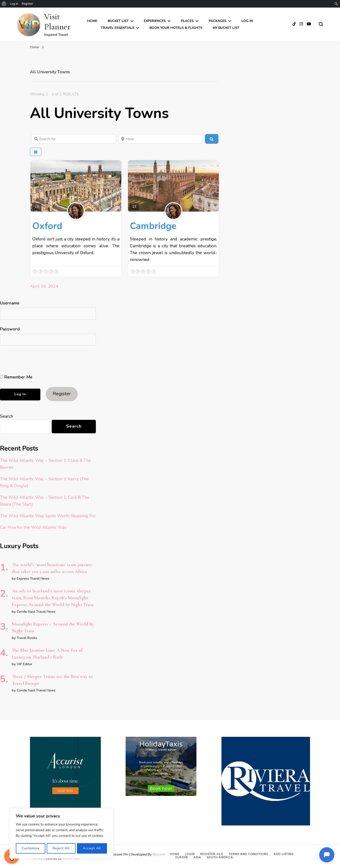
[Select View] (36, 152)
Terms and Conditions (249, 854)
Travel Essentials (118, 28)
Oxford (47, 226)
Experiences (155, 21)
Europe (182, 857)
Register (62, 394)
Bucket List (118, 21)
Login (190, 854)
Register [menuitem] (27, 4)
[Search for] (74, 139)
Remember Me (16, 377)
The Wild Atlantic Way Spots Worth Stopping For (48, 516)
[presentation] (32, 360)
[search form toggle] (321, 24)
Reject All (61, 848)
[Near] (161, 139)
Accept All (92, 848)
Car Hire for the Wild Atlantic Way (33, 527)
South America (220, 857)
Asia (197, 857)
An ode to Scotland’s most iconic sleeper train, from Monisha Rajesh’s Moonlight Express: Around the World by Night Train (53, 598)
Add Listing (284, 854)
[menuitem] (4, 4)
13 (37, 207)
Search (6, 416)
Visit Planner (57, 22)
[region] (61, 834)
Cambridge (153, 226)
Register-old (212, 854)
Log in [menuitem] (14, 4)
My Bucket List (226, 28)
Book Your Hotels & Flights (176, 28)
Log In (247, 21)
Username (10, 303)
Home (92, 21)
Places (187, 21)
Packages (218, 21)
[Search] (212, 139)
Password (10, 329)
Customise (30, 848)
